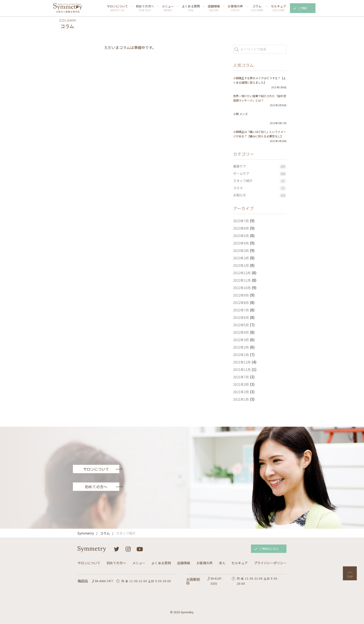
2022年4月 (241, 332)
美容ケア (240, 166)
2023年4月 (241, 243)
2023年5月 (241, 236)
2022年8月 (241, 303)
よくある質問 (191, 8)
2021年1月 (241, 399)
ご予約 (303, 8)
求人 (222, 563)
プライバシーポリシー (270, 563)
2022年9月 (241, 295)
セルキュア (278, 8)
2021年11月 (242, 370)
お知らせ (240, 195)
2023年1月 (241, 265)
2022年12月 (242, 273)
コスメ (238, 188)
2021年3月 (241, 384)
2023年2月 (241, 258)
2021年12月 (242, 362)
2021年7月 (241, 377)
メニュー (168, 8)
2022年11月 (242, 280)
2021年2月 (241, 392)
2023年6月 (241, 228)
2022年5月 (241, 325)
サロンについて (117, 8)
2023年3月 (241, 251)
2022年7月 (241, 310)
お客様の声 (235, 8)
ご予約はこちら (269, 549)
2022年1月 (241, 355)
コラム (257, 8)
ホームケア (241, 173)
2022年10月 (242, 288)
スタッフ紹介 (243, 181)
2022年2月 (241, 347)
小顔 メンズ (240, 114)
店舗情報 (214, 8)
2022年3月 (241, 340)
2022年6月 (241, 317)
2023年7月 (241, 221)
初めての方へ (145, 8)
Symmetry (86, 533)
